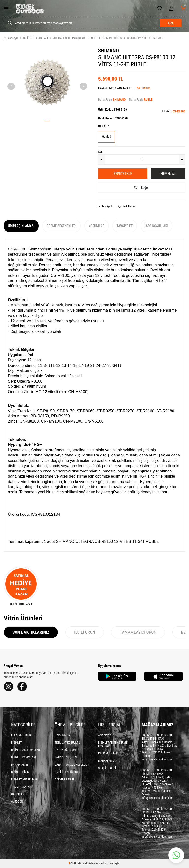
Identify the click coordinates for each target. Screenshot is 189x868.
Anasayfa (11, 38)
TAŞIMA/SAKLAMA (22, 787)
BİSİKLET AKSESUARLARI (26, 750)
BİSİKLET (16, 743)
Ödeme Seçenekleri (61, 226)
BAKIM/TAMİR (19, 765)
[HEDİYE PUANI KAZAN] (21, 586)
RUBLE (93, 38)
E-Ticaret (82, 863)
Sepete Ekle (123, 174)
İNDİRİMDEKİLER (108, 753)
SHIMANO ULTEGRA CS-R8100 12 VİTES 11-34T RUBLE (134, 38)
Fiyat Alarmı (127, 206)
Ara (171, 23)
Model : (174, 111)
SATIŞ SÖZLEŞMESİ (66, 757)
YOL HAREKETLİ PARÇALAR (69, 38)
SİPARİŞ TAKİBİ (107, 768)
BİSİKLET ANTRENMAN (25, 780)
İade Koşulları (156, 226)
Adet (101, 152)
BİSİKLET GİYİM (20, 772)
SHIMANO (109, 51)
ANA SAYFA (105, 735)
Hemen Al (168, 174)
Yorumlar (97, 226)
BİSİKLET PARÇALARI (36, 38)
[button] (47, 121)
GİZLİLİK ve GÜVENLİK (68, 772)
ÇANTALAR (18, 794)
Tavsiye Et (106, 206)
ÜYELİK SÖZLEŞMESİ (67, 750)
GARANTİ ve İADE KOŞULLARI (72, 765)
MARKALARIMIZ (108, 761)
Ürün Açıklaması (21, 226)
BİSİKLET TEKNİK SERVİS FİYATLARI (113, 744)
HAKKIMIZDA (62, 735)
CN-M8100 (78, 392)
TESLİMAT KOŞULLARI (68, 743)
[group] (47, 82)
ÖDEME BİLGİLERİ (65, 780)
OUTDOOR (17, 802)
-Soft (73, 863)
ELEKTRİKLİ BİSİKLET (24, 735)
